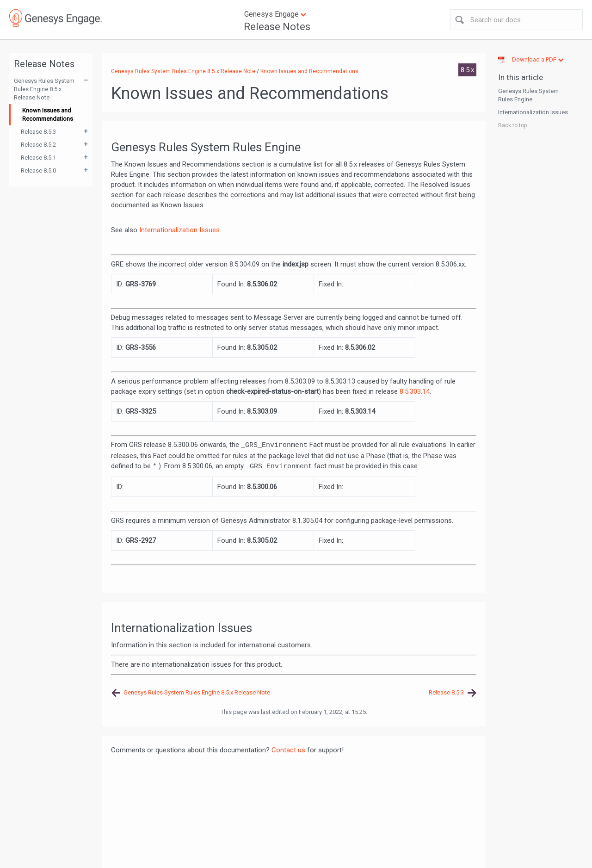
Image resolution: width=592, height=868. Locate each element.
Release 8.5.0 (38, 170)
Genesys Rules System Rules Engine (528, 95)
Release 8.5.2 (38, 145)
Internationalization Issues (179, 230)
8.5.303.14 (415, 391)
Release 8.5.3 (38, 132)
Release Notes (277, 27)
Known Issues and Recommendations (48, 115)
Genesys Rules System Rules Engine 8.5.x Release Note (44, 89)
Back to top (512, 125)
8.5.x (467, 70)
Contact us (288, 750)
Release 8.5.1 (38, 158)
